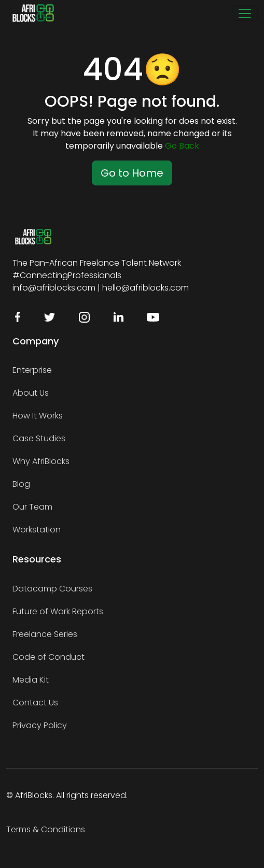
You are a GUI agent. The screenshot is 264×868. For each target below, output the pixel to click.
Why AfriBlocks (41, 461)
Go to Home (132, 173)
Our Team (32, 507)
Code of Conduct (48, 657)
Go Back (182, 146)
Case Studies (39, 438)
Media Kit (31, 680)
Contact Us (35, 703)
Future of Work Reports (58, 611)
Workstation (37, 530)
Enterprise (32, 370)
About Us (31, 393)
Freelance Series (45, 634)
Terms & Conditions (46, 829)
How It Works (38, 416)
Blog (21, 484)
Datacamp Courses (52, 589)
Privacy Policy (40, 725)
